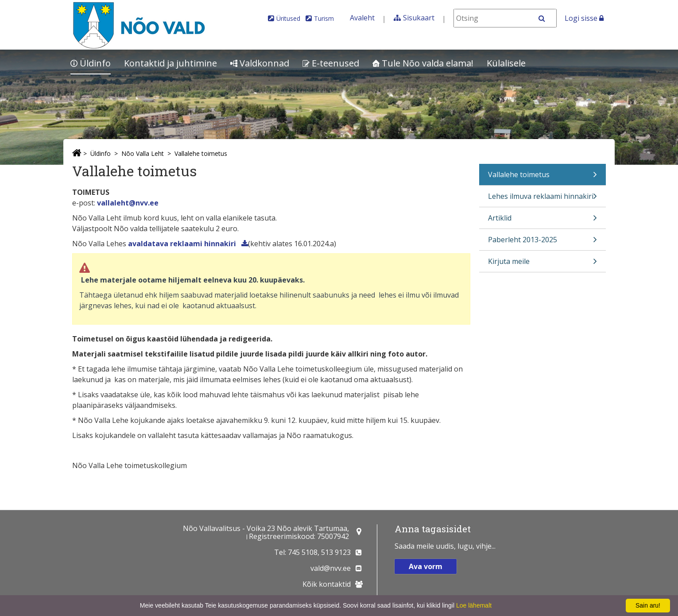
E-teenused (331, 63)
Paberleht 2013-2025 (542, 242)
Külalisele (506, 63)
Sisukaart (419, 18)
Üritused (288, 18)
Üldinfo (91, 63)
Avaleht (362, 18)
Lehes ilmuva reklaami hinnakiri (542, 199)
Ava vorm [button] (426, 566)
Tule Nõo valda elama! (423, 63)
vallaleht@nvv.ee (128, 203)
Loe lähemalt (474, 605)
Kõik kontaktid (327, 584)
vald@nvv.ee (331, 568)
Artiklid (542, 221)
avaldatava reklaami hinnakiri (183, 244)
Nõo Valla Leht (143, 153)
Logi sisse (584, 18)
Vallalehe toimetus (201, 153)
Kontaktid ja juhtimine (170, 63)
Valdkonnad (260, 63)
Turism (324, 18)
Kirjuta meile (542, 264)
